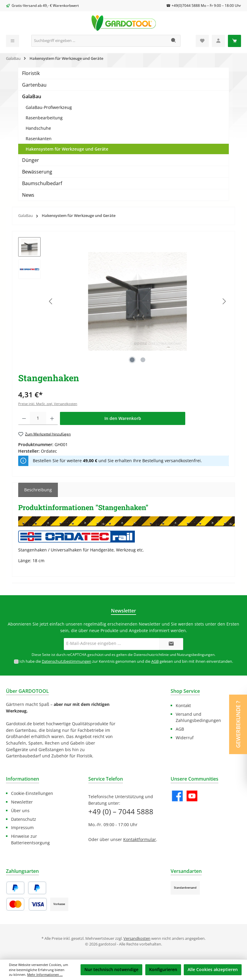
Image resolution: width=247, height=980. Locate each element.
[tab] (38, 490)
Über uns (20, 811)
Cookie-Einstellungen (32, 793)
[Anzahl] (38, 418)
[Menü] (13, 41)
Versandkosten (137, 938)
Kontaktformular (140, 839)
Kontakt (183, 705)
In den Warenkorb (123, 418)
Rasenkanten (39, 139)
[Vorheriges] (51, 301)
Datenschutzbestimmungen (67, 661)
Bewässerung (37, 172)
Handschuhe (38, 128)
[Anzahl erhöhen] (52, 418)
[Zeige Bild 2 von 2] (143, 360)
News (28, 195)
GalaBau (32, 96)
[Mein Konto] (218, 41)
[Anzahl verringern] (24, 418)
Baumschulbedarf (42, 183)
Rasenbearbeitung (44, 118)
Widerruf (185, 738)
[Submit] (171, 644)
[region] (123, 301)
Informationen (23, 779)
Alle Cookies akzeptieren (213, 969)
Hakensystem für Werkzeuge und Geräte (67, 149)
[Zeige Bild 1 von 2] (132, 360)
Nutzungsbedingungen (196, 655)
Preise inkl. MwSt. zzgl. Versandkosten (48, 404)
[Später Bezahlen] (37, 888)
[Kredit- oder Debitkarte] (27, 904)
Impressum (22, 827)
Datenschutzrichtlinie (151, 655)
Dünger (31, 160)
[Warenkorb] (234, 41)
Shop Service (185, 691)
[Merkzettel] (202, 41)
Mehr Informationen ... (45, 974)
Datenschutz (24, 819)
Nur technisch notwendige (111, 969)
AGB (155, 661)
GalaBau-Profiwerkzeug (49, 107)
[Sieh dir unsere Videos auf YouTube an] (192, 796)
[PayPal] (15, 888)
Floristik (31, 73)
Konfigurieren (163, 969)
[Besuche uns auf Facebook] (177, 796)
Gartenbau (34, 85)
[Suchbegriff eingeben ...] (99, 41)
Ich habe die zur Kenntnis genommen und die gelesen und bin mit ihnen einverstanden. (126, 661)
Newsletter (22, 802)
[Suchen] (174, 41)
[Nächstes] (224, 301)
